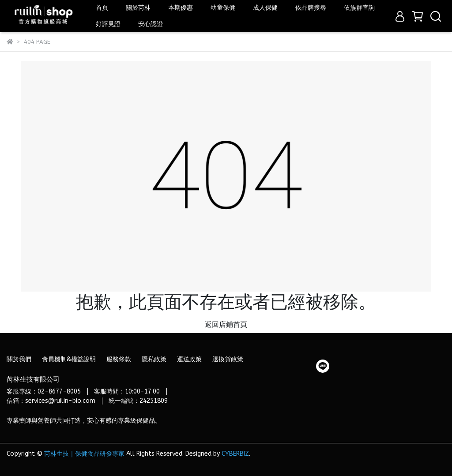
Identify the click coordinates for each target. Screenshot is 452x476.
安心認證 (151, 24)
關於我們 (19, 359)
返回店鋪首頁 (226, 324)
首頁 (102, 8)
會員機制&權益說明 (69, 359)
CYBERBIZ (235, 454)
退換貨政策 (228, 359)
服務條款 (119, 359)
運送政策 (189, 359)
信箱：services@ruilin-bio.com (51, 401)
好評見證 (108, 24)
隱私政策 (154, 359)
